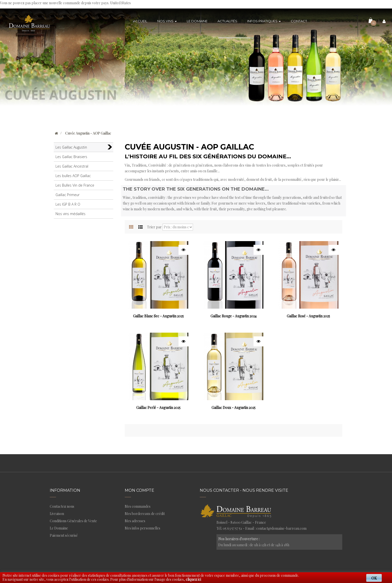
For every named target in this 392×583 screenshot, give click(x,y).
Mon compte (139, 490)
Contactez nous (62, 506)
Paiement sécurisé (64, 535)
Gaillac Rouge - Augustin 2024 (233, 316)
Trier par (154, 227)
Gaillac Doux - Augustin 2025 (233, 408)
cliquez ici (193, 579)
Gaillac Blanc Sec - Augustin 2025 (158, 316)
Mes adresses (135, 521)
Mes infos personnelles (142, 528)
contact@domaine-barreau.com (281, 528)
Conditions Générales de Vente (73, 521)
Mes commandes (138, 506)
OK (374, 578)
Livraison (57, 514)
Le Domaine (59, 528)
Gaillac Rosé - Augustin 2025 (308, 316)
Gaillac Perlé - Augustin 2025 (158, 408)
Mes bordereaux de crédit (145, 514)
